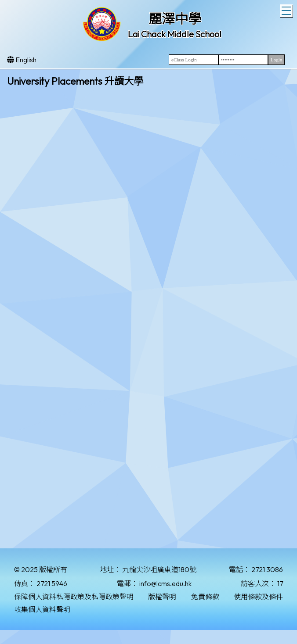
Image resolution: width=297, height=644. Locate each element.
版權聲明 (162, 597)
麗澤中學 (175, 19)
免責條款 (205, 597)
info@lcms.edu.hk (165, 583)
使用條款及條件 (258, 597)
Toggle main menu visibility (287, 10)
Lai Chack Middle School (175, 34)
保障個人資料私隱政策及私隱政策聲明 (74, 597)
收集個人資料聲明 (42, 609)
